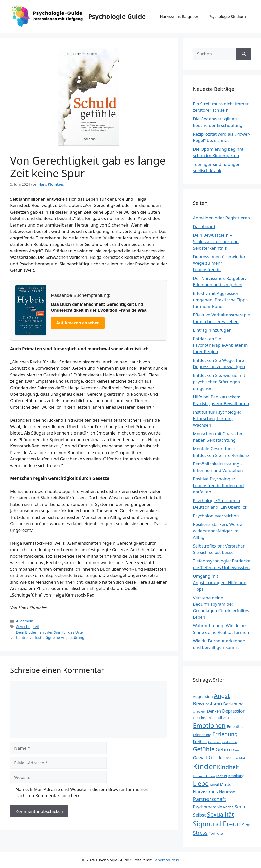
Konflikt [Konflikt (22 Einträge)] (221, 776)
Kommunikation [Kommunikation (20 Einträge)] (204, 776)
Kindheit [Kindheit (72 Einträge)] (228, 767)
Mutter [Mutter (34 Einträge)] (226, 784)
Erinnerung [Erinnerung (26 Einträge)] (202, 735)
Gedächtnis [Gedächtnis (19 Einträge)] (230, 742)
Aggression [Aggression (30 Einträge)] (203, 696)
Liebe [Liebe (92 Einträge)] (201, 784)
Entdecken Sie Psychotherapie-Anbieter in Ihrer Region (220, 345)
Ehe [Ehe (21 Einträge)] (195, 718)
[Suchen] (244, 54)
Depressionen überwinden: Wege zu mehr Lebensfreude (220, 263)
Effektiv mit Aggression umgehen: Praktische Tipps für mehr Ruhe (220, 300)
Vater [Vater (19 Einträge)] (220, 834)
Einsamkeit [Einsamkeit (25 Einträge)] (208, 718)
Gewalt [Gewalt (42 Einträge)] (200, 758)
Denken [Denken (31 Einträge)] (214, 711)
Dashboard (204, 226)
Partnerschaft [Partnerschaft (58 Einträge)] (209, 799)
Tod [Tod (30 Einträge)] (212, 833)
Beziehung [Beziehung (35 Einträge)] (233, 704)
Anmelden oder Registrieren (221, 218)
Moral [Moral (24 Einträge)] (214, 785)
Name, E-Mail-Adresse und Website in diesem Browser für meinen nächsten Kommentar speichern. (82, 792)
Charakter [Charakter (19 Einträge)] (199, 711)
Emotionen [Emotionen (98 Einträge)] (209, 725)
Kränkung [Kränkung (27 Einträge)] (237, 776)
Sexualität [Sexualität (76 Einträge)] (220, 814)
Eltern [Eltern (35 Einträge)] (223, 717)
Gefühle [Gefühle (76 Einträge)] (204, 749)
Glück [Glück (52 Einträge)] (215, 757)
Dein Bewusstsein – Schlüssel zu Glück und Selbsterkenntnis (216, 242)
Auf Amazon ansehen (78, 323)
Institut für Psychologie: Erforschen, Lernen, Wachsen (217, 419)
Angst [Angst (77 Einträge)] (222, 696)
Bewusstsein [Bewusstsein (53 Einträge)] (207, 704)
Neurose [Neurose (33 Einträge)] (227, 792)
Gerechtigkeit (28, 627)
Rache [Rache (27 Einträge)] (228, 807)
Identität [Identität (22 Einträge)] (239, 758)
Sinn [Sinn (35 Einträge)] (246, 825)
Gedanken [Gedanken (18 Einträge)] (215, 742)
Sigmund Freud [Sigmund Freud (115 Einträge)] (217, 824)
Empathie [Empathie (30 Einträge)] (235, 726)
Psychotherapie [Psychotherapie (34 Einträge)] (207, 807)
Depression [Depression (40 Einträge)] (234, 711)
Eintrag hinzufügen (212, 330)
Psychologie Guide (117, 16)
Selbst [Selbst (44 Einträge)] (199, 815)
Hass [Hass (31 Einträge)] (227, 758)
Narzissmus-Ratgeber (179, 16)
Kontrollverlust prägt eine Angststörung (50, 638)
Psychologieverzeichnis (216, 516)
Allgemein (25, 621)
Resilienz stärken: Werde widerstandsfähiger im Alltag (217, 531)
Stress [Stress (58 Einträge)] (200, 833)
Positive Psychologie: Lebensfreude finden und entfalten (218, 485)
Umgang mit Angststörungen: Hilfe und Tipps (220, 583)
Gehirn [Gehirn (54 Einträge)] (224, 750)
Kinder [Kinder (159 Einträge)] (204, 766)
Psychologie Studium (227, 16)
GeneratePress (166, 860)
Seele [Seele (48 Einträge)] (241, 807)
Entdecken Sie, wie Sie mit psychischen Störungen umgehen (219, 382)
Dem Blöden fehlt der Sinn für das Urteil (50, 632)
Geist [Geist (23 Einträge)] (237, 750)
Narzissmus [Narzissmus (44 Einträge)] (205, 792)
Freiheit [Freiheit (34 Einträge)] (200, 742)
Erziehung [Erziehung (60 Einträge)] (225, 734)
